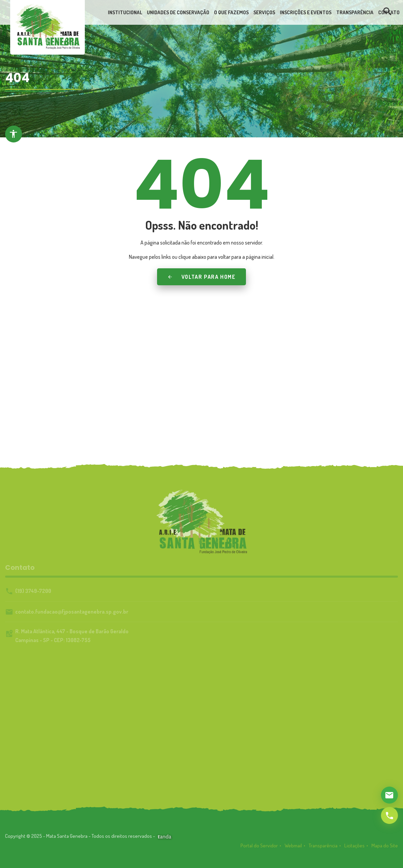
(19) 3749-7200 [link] (33, 591)
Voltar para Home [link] (201, 277)
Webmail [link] (293, 848)
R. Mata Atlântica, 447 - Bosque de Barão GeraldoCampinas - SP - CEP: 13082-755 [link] (72, 636)
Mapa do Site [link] (385, 848)
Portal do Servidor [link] (259, 848)
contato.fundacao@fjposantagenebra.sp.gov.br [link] (72, 612)
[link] (47, 26)
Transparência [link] (323, 848)
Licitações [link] (354, 848)
